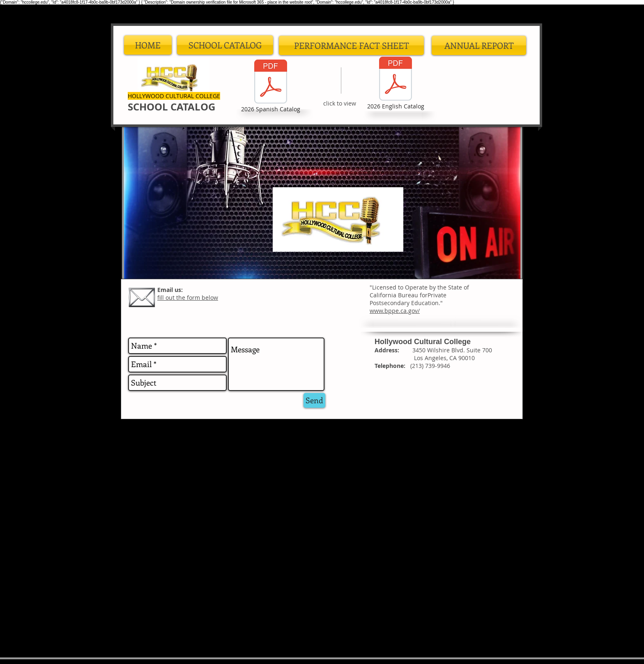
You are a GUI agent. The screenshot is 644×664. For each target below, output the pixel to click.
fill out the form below (188, 298)
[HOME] (148, 45)
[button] (225, 45)
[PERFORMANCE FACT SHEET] (351, 45)
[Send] (314, 400)
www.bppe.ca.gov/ (395, 311)
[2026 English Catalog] (396, 84)
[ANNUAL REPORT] (479, 45)
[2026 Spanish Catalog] (271, 87)
